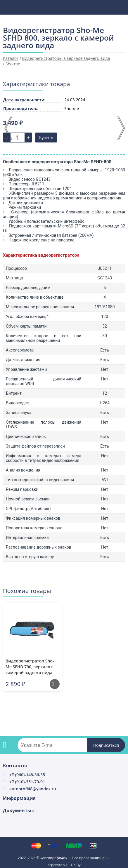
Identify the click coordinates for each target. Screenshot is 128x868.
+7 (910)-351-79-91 (27, 782)
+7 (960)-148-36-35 (27, 775)
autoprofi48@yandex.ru (33, 789)
